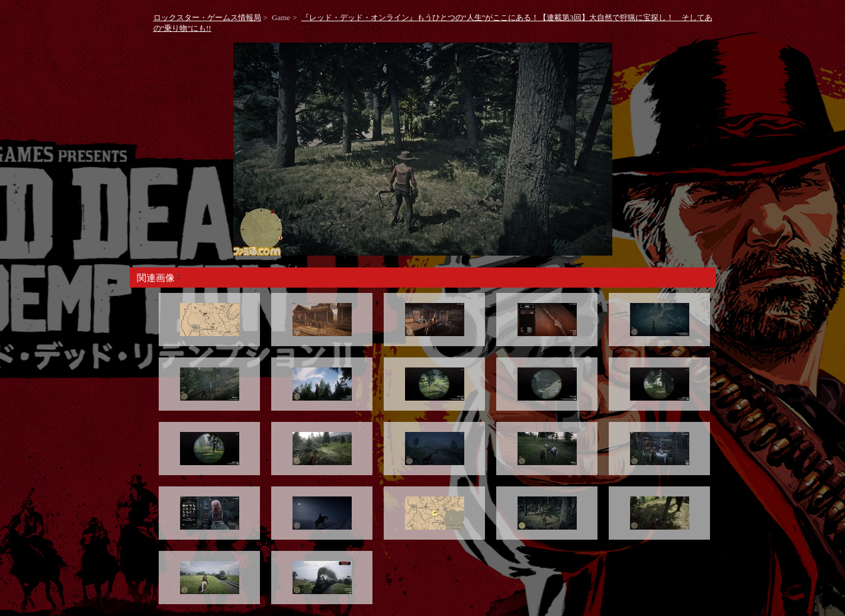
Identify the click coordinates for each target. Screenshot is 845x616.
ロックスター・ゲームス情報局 (207, 17)
